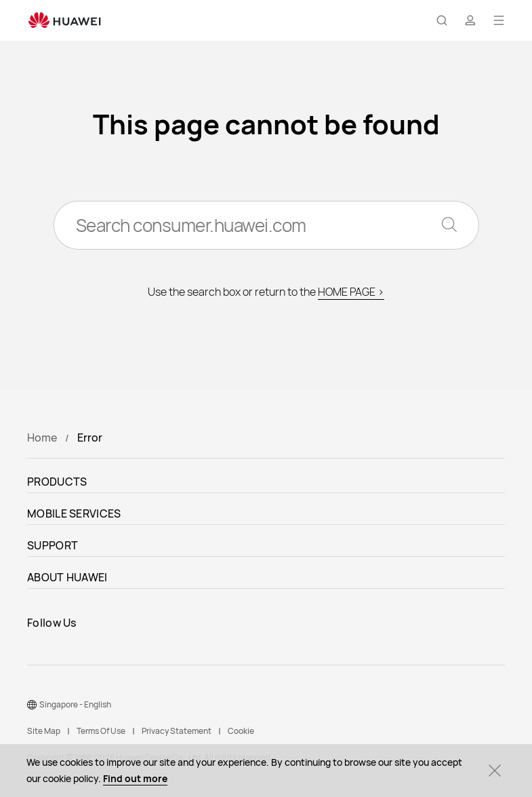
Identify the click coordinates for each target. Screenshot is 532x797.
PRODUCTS (57, 482)
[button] (442, 20)
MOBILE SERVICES (74, 513)
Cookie (241, 731)
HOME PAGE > (351, 292)
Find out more (135, 778)
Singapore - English (75, 704)
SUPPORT (53, 545)
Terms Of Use (101, 731)
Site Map (44, 731)
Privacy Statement (177, 731)
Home (42, 438)
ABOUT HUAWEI (67, 577)
